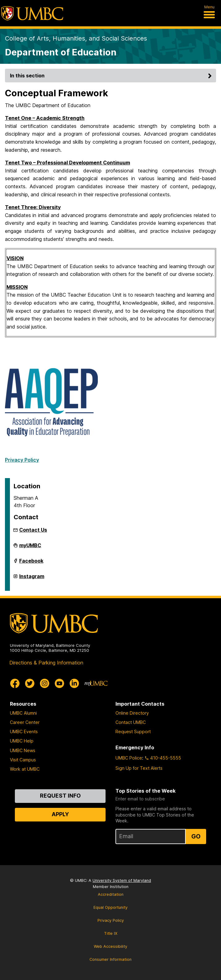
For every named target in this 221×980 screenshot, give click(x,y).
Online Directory (132, 713)
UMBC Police (129, 758)
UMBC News (23, 750)
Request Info (60, 796)
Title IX (111, 933)
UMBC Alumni (23, 713)
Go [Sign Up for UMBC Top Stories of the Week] (196, 836)
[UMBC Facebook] (15, 683)
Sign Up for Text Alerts (139, 768)
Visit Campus (23, 760)
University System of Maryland (122, 880)
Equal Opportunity (110, 907)
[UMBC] (32, 13)
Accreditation (111, 894)
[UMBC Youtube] (59, 683)
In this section (112, 76)
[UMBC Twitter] (30, 683)
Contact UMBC (131, 722)
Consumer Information (110, 959)
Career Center (25, 722)
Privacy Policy (22, 460)
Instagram (32, 579)
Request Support (133, 732)
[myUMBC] (96, 683)
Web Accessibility (110, 946)
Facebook (31, 563)
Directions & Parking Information (46, 663)
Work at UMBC (25, 769)
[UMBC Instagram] (45, 683)
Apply (60, 814)
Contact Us (33, 530)
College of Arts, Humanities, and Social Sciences (76, 38)
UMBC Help (22, 741)
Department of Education (61, 52)
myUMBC (30, 548)
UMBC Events (24, 732)
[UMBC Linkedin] (74, 683)
